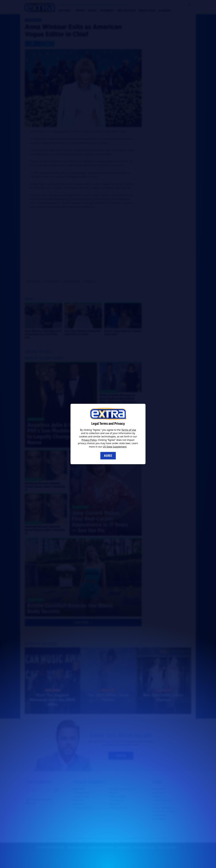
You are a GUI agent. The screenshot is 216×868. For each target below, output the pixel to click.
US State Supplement (115, 447)
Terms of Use (129, 430)
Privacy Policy (89, 440)
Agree (108, 456)
